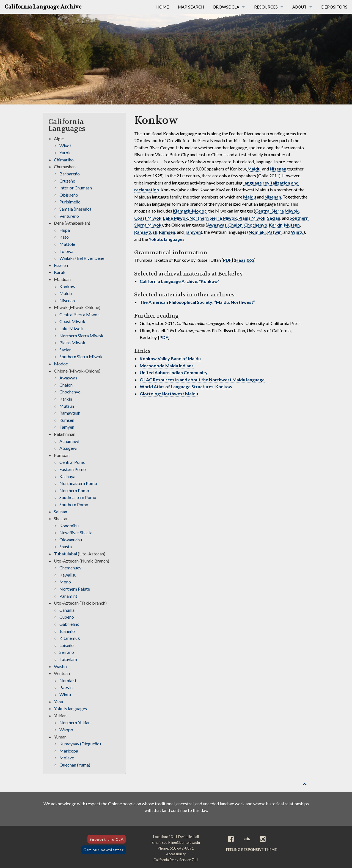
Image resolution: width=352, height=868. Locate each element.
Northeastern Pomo (78, 483)
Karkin (276, 225)
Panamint (68, 596)
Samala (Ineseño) (75, 209)
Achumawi (69, 441)
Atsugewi (68, 448)
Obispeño (69, 195)
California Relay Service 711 (176, 860)
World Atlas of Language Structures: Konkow (186, 386)
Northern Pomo (74, 490)
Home (163, 7)
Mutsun (292, 225)
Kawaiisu (68, 575)
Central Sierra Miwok (277, 211)
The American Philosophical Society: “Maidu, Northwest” (197, 302)
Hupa (65, 230)
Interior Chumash (76, 188)
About (299, 7)
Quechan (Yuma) (75, 765)
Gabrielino (69, 624)
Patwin (274, 232)
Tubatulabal (65, 554)
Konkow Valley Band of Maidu (170, 358)
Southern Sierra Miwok (81, 356)
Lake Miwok (175, 218)
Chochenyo (256, 225)
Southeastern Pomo (78, 497)
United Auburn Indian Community (174, 372)
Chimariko (64, 160)
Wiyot (65, 146)
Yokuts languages (167, 239)
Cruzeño (67, 181)
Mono (65, 582)
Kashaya (67, 476)
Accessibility (176, 854)
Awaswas (217, 225)
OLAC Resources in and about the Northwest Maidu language (202, 380)
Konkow (67, 286)
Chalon (235, 225)
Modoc (61, 364)
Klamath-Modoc (190, 211)
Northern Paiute (75, 589)
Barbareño (70, 174)
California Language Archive (43, 7)
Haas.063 (245, 260)
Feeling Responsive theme (251, 850)
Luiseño (67, 645)
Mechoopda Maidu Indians (167, 366)
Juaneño (67, 631)
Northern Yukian (75, 722)
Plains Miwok (252, 218)
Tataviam (68, 659)
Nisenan (278, 169)
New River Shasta (76, 532)
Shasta (66, 546)
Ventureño (69, 216)
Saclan (274, 218)
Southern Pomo (74, 504)
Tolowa (66, 251)
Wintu (297, 232)
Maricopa (69, 751)
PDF (227, 260)
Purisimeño (70, 202)
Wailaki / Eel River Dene (82, 258)
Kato (64, 237)
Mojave (67, 758)
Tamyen (193, 232)
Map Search (191, 7)
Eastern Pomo (73, 469)
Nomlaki (257, 232)
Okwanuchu (71, 540)
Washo (60, 666)
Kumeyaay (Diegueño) (80, 744)
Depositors (334, 7)
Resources (266, 7)
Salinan (61, 512)
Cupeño (67, 617)
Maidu (254, 169)
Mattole (67, 244)
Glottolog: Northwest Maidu (169, 394)
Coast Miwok (148, 218)
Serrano (67, 652)
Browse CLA (226, 7)
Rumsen (167, 232)
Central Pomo (72, 462)
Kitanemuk (70, 638)
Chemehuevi (71, 568)
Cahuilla (67, 610)
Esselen (61, 265)
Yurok (65, 152)
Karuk (60, 272)
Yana (58, 702)
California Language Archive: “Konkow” (180, 281)
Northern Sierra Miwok (213, 218)
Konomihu (69, 526)
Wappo (66, 730)
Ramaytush (146, 232)
